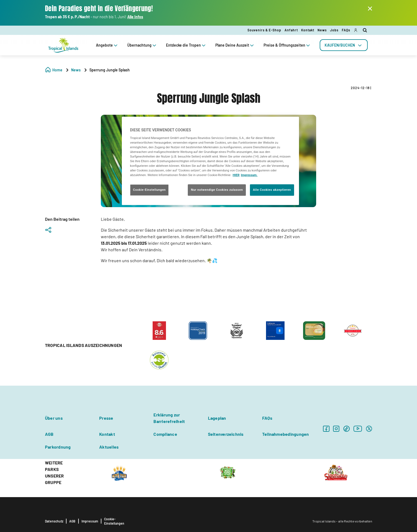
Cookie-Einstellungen (114, 521)
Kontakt (308, 30)
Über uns (54, 418)
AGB (49, 434)
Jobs (334, 30)
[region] (210, 161)
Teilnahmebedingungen (286, 434)
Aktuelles (109, 447)
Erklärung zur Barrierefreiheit (169, 418)
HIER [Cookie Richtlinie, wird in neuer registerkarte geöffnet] (236, 175)
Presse (106, 418)
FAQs (346, 30)
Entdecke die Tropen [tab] (186, 45)
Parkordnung (58, 447)
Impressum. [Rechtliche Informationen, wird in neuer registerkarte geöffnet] (249, 175)
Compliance (165, 434)
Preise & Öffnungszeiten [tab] (287, 45)
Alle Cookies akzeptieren (272, 190)
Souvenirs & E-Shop (264, 30)
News (322, 30)
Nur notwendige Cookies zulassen (217, 190)
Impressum (90, 521)
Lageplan (217, 418)
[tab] (344, 45)
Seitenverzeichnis (226, 434)
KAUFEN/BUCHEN (344, 45)
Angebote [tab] (107, 45)
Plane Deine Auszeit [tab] (235, 45)
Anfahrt (291, 30)
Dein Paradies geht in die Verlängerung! (99, 9)
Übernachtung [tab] (142, 45)
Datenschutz (54, 521)
